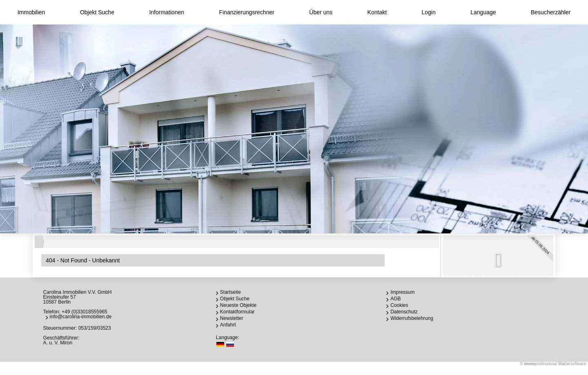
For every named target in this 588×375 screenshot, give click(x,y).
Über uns (321, 12)
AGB (395, 299)
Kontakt (377, 12)
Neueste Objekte (238, 305)
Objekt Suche (97, 12)
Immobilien (31, 12)
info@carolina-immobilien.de (81, 317)
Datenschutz (404, 312)
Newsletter (232, 318)
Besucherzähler (551, 12)
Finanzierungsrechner (246, 12)
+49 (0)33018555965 (85, 312)
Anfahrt (228, 325)
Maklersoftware (572, 364)
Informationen (167, 12)
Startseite (231, 292)
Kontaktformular (237, 312)
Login (429, 12)
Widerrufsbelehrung (412, 318)
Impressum (402, 292)
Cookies (399, 305)
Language (483, 12)
